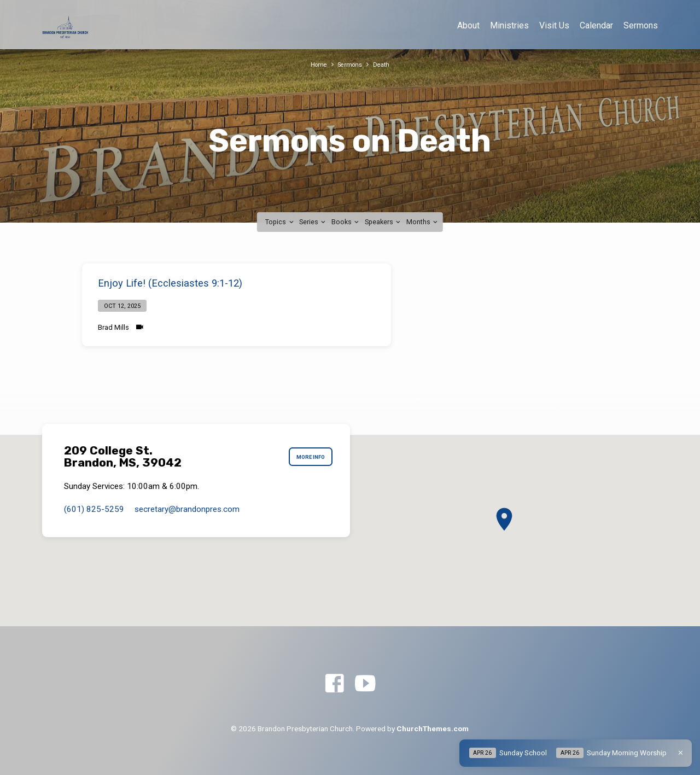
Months (423, 222)
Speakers (383, 222)
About (468, 25)
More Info (306, 457)
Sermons (641, 25)
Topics (280, 222)
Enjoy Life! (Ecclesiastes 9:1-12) (170, 283)
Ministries (509, 25)
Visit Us (554, 25)
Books (346, 222)
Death (384, 64)
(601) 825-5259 (94, 509)
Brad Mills (113, 327)
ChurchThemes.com (433, 729)
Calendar (596, 25)
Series (313, 222)
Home (316, 64)
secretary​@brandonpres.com (187, 509)
